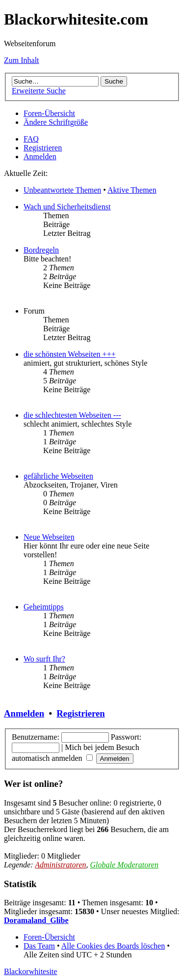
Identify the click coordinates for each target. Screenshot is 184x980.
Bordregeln (41, 250)
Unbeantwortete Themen (62, 190)
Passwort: (126, 737)
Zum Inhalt (22, 60)
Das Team (39, 946)
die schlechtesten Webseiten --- (72, 415)
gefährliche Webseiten (58, 476)
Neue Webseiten (49, 537)
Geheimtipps (44, 607)
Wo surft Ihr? (44, 659)
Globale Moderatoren (124, 865)
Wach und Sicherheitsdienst (67, 207)
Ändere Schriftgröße (56, 122)
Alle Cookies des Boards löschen (113, 946)
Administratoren (60, 865)
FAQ (31, 139)
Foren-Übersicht (49, 113)
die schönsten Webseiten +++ (70, 354)
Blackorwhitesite (30, 971)
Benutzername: (36, 737)
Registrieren (43, 148)
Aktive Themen (132, 190)
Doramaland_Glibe (36, 920)
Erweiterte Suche (39, 91)
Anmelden (40, 157)
